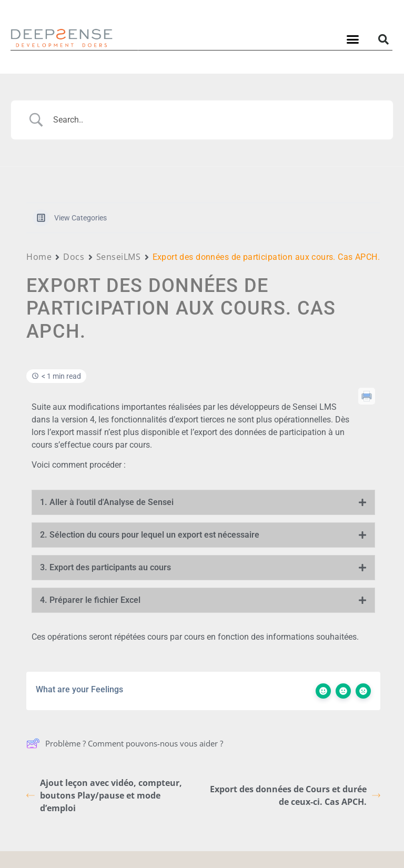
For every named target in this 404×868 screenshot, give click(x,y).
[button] (353, 39)
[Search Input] (215, 120)
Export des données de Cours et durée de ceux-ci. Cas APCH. (295, 795)
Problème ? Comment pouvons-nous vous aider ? (125, 743)
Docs (74, 257)
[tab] (203, 502)
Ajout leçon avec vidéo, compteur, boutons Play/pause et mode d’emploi (104, 795)
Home (39, 257)
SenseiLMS (119, 257)
